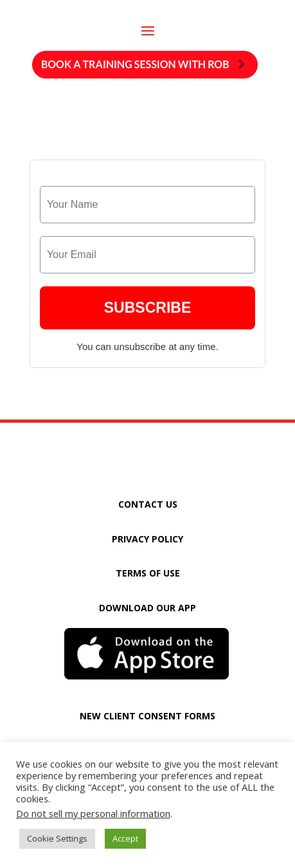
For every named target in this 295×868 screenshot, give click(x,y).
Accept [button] (125, 838)
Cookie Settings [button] (57, 838)
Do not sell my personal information (93, 813)
